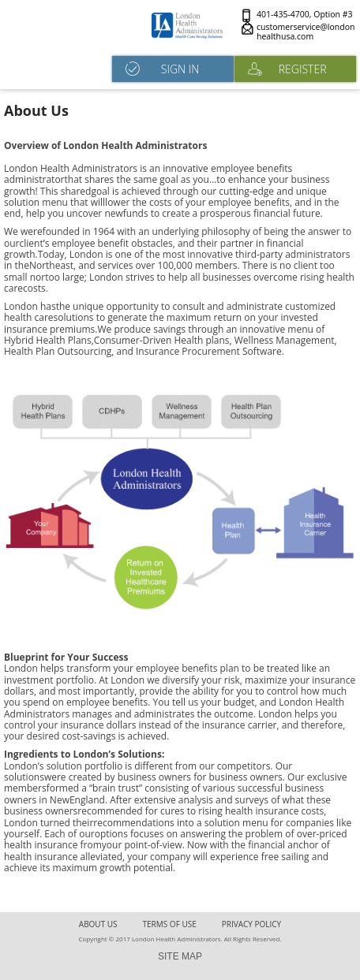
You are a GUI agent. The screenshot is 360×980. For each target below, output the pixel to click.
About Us (98, 924)
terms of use (170, 924)
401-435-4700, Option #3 (305, 15)
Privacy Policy (251, 924)
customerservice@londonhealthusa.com (306, 32)
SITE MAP (180, 956)
